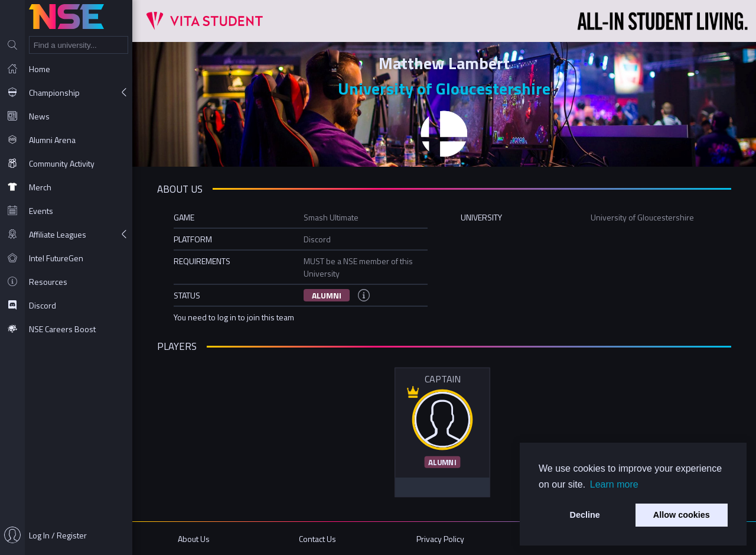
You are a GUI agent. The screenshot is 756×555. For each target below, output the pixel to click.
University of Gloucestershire (444, 88)
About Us (194, 539)
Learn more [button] (614, 484)
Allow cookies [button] (682, 515)
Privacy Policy (440, 539)
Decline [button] (585, 515)
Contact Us (317, 539)
